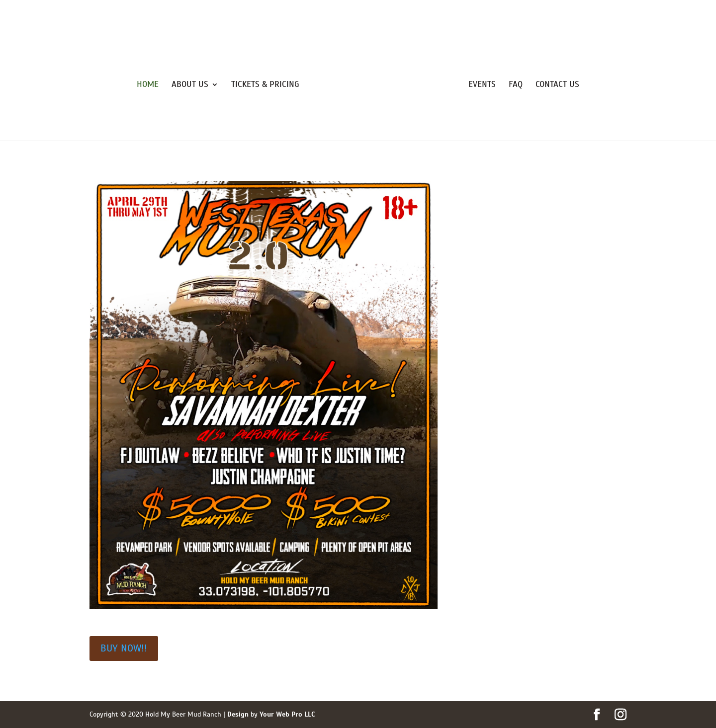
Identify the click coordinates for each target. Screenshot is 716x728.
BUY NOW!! (124, 648)
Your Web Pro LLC (287, 714)
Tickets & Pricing (265, 85)
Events (482, 85)
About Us (190, 85)
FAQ (516, 85)
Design (238, 714)
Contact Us (557, 85)
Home (148, 85)
